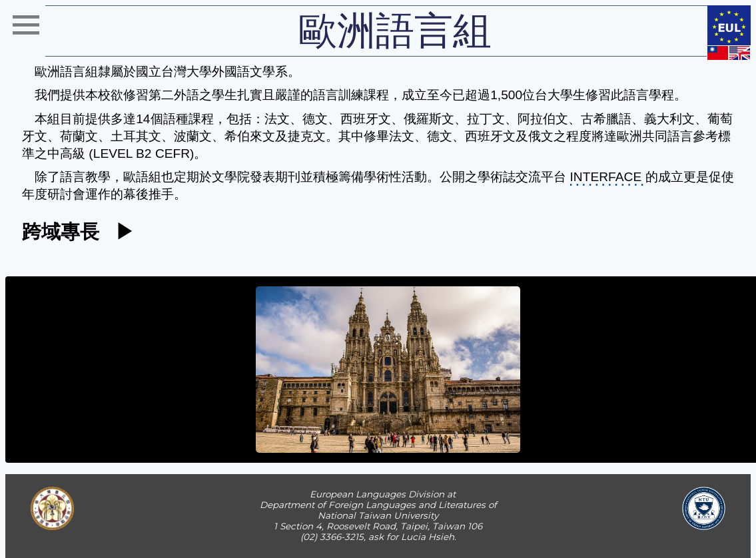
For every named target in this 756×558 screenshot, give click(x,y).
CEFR (173, 153)
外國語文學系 (250, 72)
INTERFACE (606, 177)
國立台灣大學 (174, 72)
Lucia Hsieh (428, 537)
